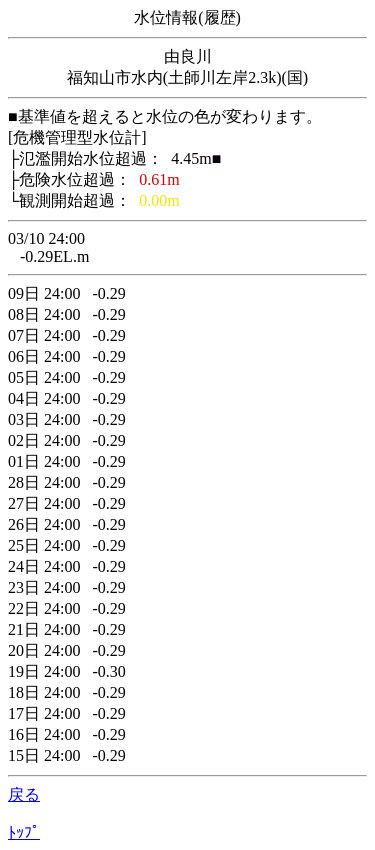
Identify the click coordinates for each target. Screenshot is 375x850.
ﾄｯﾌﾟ (24, 832)
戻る (24, 794)
